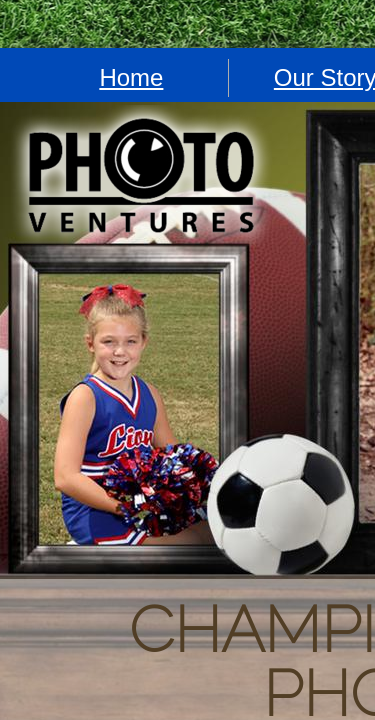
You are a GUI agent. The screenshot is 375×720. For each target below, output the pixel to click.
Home (131, 77)
